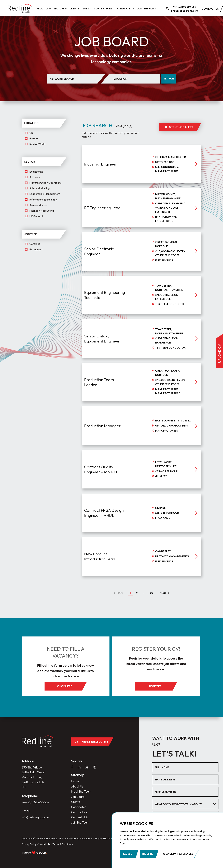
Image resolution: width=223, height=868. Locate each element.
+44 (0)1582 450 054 (184, 7)
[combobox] (185, 804)
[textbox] (183, 804)
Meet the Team (81, 791)
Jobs (86, 9)
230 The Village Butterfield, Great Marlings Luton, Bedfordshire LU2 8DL (33, 777)
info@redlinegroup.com (184, 11)
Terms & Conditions (63, 844)
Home (75, 781)
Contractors (104, 9)
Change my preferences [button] (178, 854)
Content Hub (146, 9)
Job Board (78, 797)
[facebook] (72, 767)
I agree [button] (128, 854)
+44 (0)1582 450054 (35, 802)
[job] (142, 180)
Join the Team (80, 822)
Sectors (60, 9)
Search (169, 78)
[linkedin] (79, 767)
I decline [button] (148, 854)
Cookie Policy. (45, 844)
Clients (74, 9)
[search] (168, 9)
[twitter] (87, 767)
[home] (20, 9)
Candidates (125, 9)
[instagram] (95, 767)
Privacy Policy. (29, 844)
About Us (43, 9)
